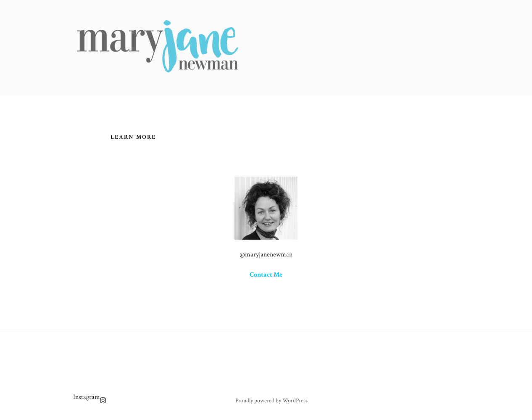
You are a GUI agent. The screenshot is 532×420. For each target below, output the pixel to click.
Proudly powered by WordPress (271, 401)
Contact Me (266, 275)
